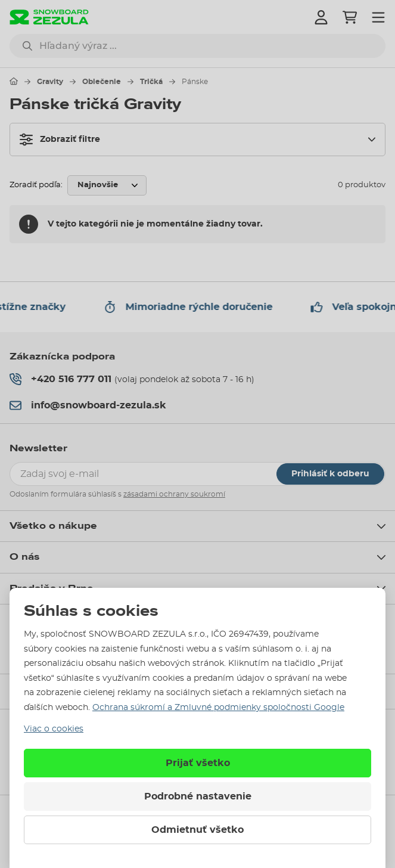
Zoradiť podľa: (36, 185)
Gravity (50, 82)
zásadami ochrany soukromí (174, 494)
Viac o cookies (54, 729)
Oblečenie (102, 82)
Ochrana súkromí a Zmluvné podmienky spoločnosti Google (218, 708)
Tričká (151, 82)
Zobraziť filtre (60, 139)
